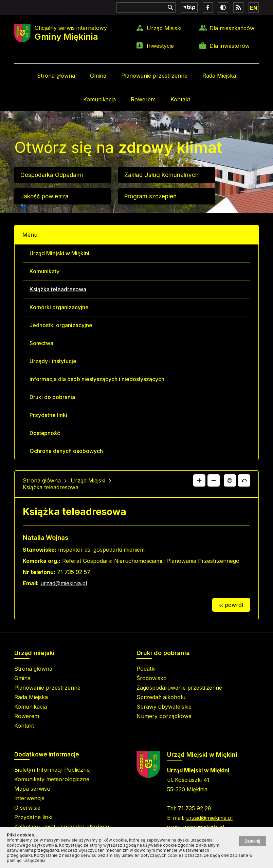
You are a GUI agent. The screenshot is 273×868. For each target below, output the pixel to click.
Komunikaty (44, 271)
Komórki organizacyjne (59, 307)
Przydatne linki (48, 415)
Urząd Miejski (164, 28)
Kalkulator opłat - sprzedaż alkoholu (62, 827)
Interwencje (29, 798)
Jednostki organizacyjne (61, 325)
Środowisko (152, 678)
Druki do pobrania (52, 397)
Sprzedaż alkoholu (161, 697)
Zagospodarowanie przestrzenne (179, 688)
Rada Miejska (219, 76)
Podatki (146, 669)
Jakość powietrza (44, 196)
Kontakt (180, 99)
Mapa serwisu (32, 789)
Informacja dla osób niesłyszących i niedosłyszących (97, 379)
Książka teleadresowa (58, 289)
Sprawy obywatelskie (164, 707)
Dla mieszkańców (232, 28)
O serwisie (27, 808)
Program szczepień (150, 196)
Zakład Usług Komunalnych (161, 175)
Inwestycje (160, 46)
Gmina (98, 76)
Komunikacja (99, 99)
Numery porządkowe (164, 716)
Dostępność (45, 433)
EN (254, 8)
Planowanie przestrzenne (154, 76)
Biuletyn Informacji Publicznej (52, 770)
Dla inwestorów (230, 46)
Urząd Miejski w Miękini (59, 253)
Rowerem (143, 99)
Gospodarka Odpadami (52, 175)
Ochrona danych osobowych (66, 451)
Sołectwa (41, 343)
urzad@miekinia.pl (64, 583)
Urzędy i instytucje (53, 361)
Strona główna (56, 76)
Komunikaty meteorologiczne (52, 779)
